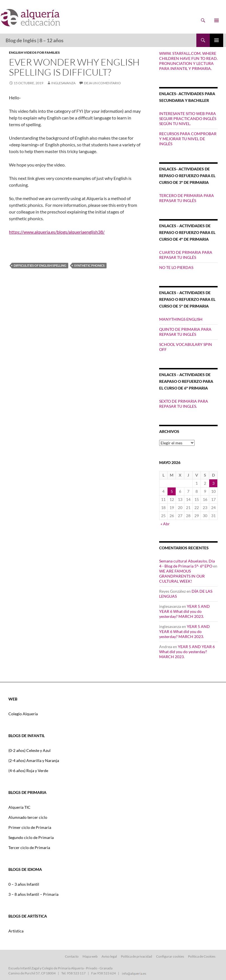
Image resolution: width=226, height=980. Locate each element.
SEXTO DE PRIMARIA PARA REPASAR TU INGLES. (184, 404)
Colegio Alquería (23, 714)
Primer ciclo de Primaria (30, 827)
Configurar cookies (170, 956)
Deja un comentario (102, 83)
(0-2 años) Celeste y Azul (30, 750)
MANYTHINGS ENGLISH (181, 319)
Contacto (72, 956)
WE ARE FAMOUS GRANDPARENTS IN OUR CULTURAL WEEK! (182, 576)
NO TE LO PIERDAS (176, 267)
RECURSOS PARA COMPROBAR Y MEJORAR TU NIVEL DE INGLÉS (188, 139)
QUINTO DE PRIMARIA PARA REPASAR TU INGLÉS (185, 332)
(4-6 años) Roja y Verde (28, 771)
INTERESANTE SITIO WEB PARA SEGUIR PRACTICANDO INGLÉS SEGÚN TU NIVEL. (188, 119)
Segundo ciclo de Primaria (31, 837)
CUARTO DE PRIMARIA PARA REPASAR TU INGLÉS (186, 255)
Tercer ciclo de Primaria (29, 847)
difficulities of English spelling (40, 265)
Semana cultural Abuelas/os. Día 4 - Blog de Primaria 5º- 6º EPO (187, 563)
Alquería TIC (19, 807)
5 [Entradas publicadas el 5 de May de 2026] (172, 491)
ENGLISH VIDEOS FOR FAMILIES (34, 52)
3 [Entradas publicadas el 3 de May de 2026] (213, 483)
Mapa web (90, 956)
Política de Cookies (202, 956)
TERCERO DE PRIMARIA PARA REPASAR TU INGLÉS (187, 198)
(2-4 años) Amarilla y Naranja (34, 760)
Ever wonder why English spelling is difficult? (74, 67)
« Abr (165, 524)
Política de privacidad (136, 956)
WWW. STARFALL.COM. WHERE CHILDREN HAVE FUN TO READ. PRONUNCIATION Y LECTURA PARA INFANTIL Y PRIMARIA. (188, 61)
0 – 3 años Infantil (24, 884)
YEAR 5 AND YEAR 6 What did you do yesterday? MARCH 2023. (184, 611)
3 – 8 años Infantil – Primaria (33, 894)
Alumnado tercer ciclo (28, 817)
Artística (16, 931)
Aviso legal (109, 956)
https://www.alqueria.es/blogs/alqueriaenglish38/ (57, 232)
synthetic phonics (89, 265)
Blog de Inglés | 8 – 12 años (35, 40)
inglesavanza (63, 83)
